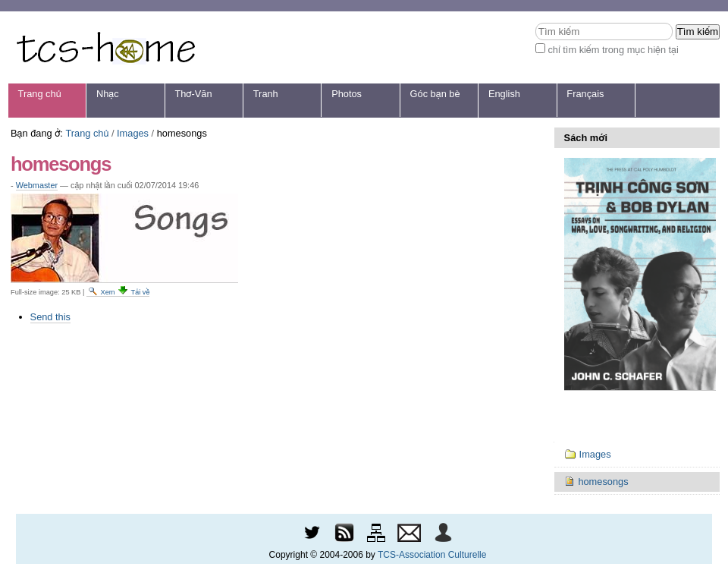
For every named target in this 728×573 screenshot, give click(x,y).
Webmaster (37, 185)
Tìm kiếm (535, 22)
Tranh (266, 94)
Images (133, 133)
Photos (347, 94)
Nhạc (108, 94)
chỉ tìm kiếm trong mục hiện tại (613, 50)
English (504, 94)
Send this (50, 317)
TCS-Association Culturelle (432, 555)
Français (585, 94)
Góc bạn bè (435, 94)
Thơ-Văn (193, 94)
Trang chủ (40, 94)
